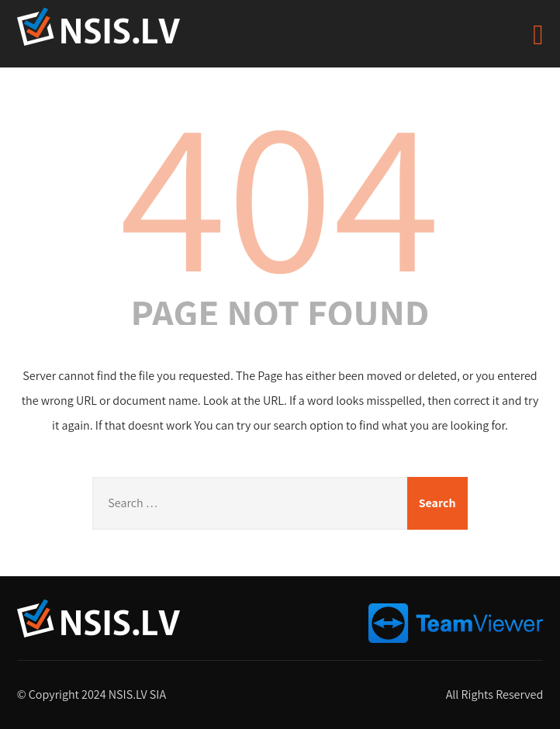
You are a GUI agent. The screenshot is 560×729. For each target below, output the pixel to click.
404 (280, 192)
